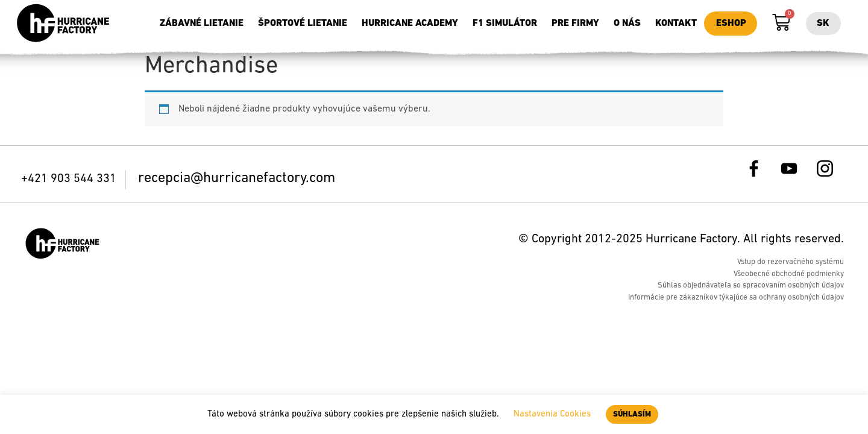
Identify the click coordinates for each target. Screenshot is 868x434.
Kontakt (676, 24)
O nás (627, 24)
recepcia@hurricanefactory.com (237, 178)
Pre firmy (575, 24)
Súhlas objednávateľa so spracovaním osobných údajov (751, 285)
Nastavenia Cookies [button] (552, 414)
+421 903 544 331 (70, 179)
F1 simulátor (505, 24)
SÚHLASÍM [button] (632, 414)
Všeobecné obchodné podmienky (789, 274)
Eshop (731, 24)
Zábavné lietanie (202, 24)
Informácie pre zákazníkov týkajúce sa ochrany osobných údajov (736, 297)
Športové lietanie (303, 24)
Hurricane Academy (410, 24)
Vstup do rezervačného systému (791, 262)
